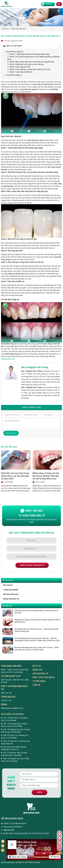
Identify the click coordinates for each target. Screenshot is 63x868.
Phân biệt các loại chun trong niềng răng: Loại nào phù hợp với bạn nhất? (15, 476)
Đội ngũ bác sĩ (40, 674)
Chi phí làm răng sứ (14, 75)
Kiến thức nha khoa (19, 29)
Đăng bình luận (11, 433)
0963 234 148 (6, 693)
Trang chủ (5, 29)
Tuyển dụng (39, 681)
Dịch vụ (37, 666)
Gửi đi (40, 792)
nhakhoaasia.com (8, 359)
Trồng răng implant (11, 590)
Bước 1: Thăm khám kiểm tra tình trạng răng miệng (30, 54)
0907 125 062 (31, 511)
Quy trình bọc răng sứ (15, 52)
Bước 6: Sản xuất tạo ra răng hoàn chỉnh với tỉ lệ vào (30, 69)
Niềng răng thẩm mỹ (11, 599)
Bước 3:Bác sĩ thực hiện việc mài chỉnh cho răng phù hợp (32, 62)
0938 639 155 (18, 680)
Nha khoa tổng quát (11, 594)
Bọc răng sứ (8, 585)
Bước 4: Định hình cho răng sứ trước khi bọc (27, 64)
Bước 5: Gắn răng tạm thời (20, 67)
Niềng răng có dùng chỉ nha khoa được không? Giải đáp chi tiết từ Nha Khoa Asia (46, 476)
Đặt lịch (47, 4)
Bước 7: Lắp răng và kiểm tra (21, 72)
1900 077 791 (6, 701)
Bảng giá (37, 670)
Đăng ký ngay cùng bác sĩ (32, 565)
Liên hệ (36, 685)
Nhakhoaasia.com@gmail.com (12, 708)
